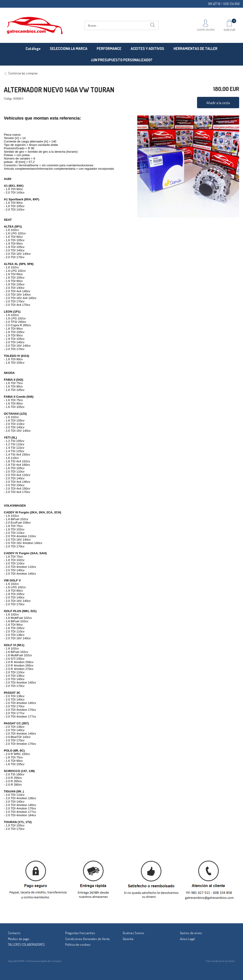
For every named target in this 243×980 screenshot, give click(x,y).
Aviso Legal (187, 939)
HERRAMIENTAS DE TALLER (195, 48)
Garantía (128, 939)
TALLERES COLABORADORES (26, 944)
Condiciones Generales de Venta (87, 939)
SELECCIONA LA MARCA (69, 48)
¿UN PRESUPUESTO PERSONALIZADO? (122, 60)
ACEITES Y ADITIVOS (147, 48)
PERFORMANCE (109, 48)
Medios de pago (19, 939)
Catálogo (33, 48)
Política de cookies (78, 944)
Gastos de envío (191, 933)
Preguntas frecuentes (80, 933)
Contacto (14, 933)
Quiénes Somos (134, 933)
